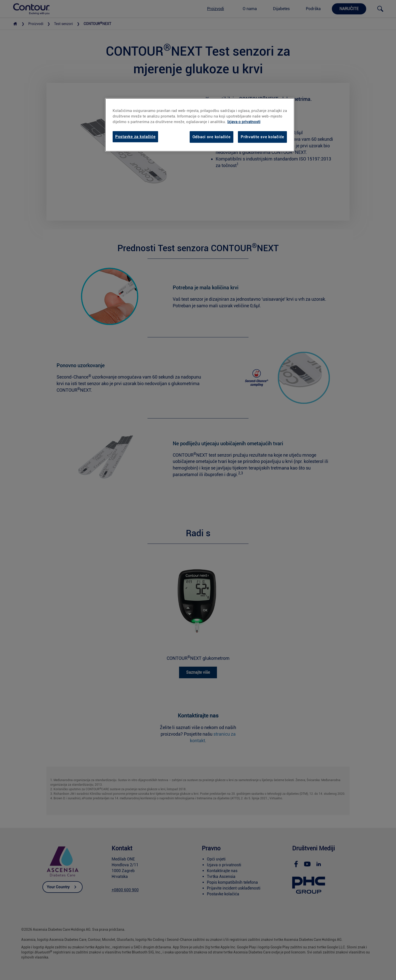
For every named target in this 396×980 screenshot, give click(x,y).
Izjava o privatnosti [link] (244, 122)
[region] (200, 125)
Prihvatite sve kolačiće (262, 137)
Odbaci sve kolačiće (212, 137)
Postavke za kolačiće (135, 137)
